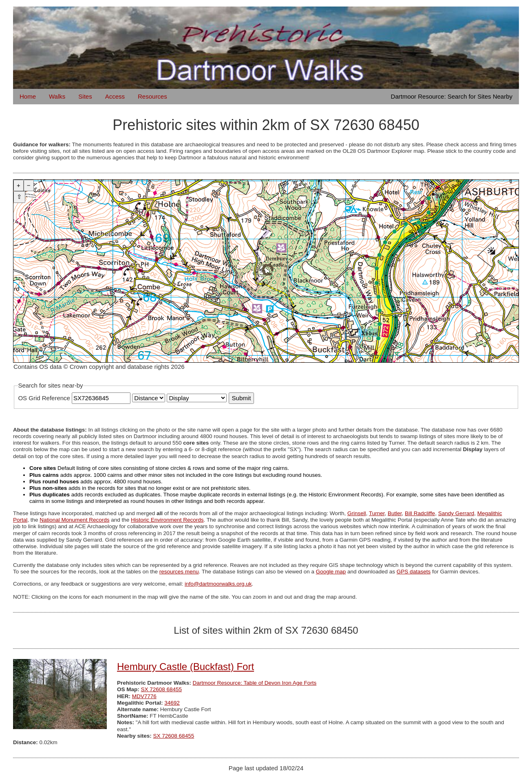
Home (28, 96)
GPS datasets (414, 572)
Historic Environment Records (167, 520)
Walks (57, 96)
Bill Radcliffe (420, 513)
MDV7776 (144, 696)
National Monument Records (74, 520)
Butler (395, 513)
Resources (152, 96)
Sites (85, 96)
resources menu (179, 572)
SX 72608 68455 (162, 689)
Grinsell (357, 513)
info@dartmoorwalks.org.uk (218, 584)
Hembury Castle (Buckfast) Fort (185, 667)
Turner (377, 513)
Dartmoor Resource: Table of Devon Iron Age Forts (255, 683)
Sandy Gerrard (456, 513)
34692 (172, 703)
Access (115, 96)
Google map (331, 572)
